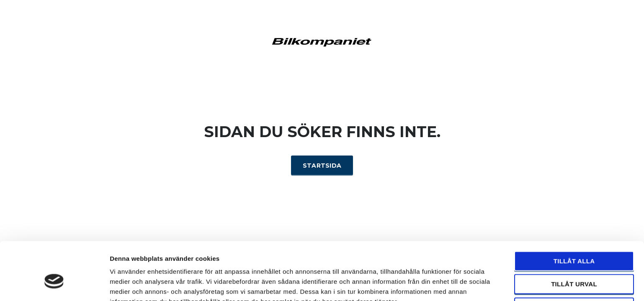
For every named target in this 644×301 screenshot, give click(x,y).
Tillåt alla (574, 217)
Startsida (322, 166)
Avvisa (574, 263)
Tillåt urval (574, 240)
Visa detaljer (455, 284)
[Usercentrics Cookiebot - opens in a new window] (54, 285)
